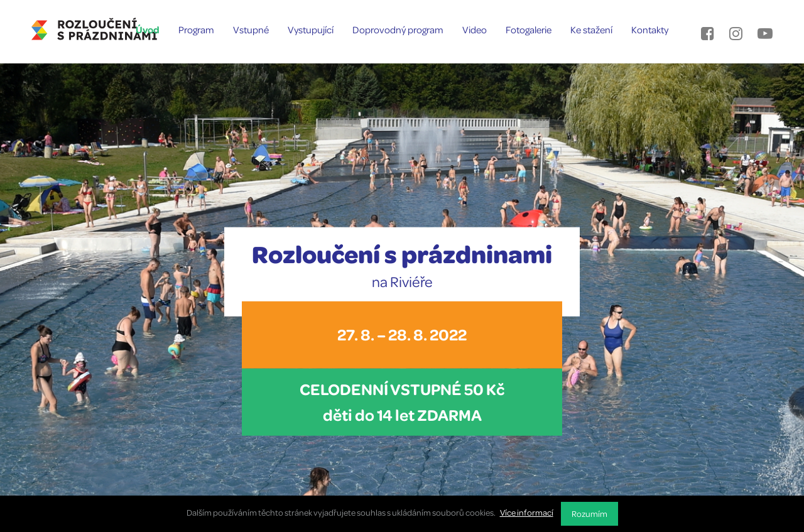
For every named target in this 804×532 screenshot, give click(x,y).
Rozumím (589, 513)
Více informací (527, 512)
